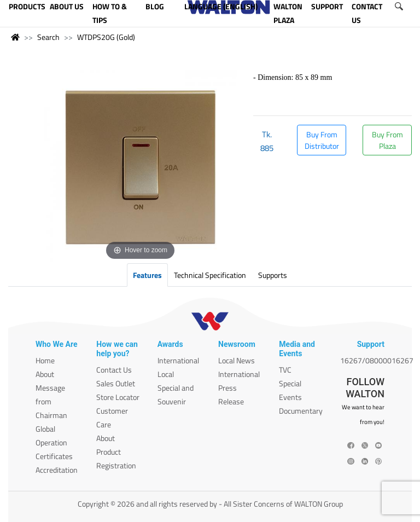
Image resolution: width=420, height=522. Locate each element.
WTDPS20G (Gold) (106, 37)
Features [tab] (147, 275)
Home (45, 360)
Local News (237, 360)
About (45, 374)
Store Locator (118, 397)
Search (48, 37)
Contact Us (114, 370)
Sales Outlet (116, 383)
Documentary (301, 411)
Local (166, 374)
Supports (273, 275)
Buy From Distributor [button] (322, 140)
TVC (285, 370)
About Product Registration (116, 452)
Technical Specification (210, 275)
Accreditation (57, 470)
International (178, 360)
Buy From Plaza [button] (387, 140)
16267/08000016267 (377, 360)
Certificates (54, 456)
